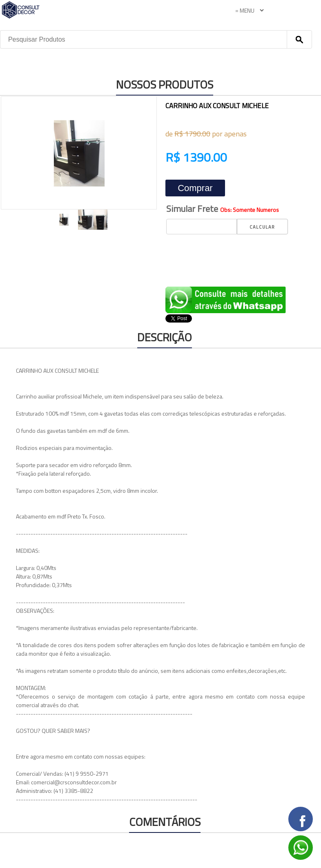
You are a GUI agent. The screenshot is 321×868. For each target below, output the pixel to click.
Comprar (195, 188)
